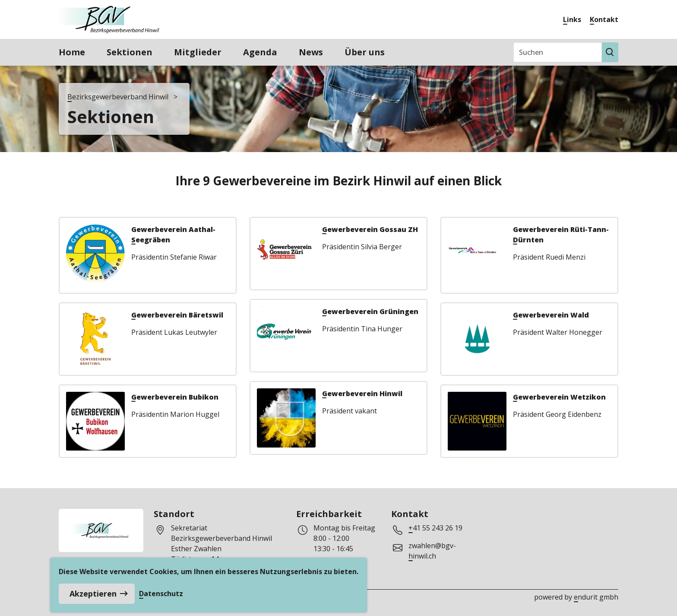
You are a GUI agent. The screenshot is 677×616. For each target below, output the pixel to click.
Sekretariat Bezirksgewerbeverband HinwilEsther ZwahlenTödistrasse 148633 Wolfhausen (221, 549)
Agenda (260, 52)
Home (72, 52)
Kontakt (604, 19)
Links (572, 19)
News (311, 52)
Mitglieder (198, 52)
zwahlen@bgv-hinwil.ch (432, 551)
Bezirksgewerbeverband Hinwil (118, 97)
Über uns (365, 52)
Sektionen (130, 52)
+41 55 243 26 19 (435, 528)
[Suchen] (558, 52)
